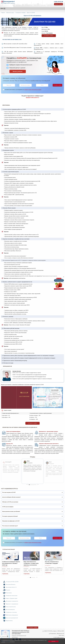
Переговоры (9, 593)
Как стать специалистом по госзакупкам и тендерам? (52, 563)
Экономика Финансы (11, 584)
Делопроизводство (10, 610)
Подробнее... (5, 574)
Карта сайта (61, 635)
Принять (53, 641)
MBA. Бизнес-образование (12, 615)
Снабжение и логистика (11, 612)
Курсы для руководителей (12, 618)
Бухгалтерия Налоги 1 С (11, 587)
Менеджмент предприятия (12, 601)
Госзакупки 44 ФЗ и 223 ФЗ (12, 582)
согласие (3, 642)
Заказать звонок (58, 4)
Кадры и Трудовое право (12, 598)
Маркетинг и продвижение (12, 604)
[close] (1, 636)
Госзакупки (5, 567)
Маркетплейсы (9, 621)
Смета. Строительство (11, 607)
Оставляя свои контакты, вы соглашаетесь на (23, 90)
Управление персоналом (12, 596)
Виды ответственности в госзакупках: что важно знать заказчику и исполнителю (31, 563)
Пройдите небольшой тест (32, 98)
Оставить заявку (49, 36)
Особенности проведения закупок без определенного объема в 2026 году (11, 563)
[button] (27, 484)
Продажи (8, 590)
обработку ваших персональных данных (33, 90)
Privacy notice (4, 636)
